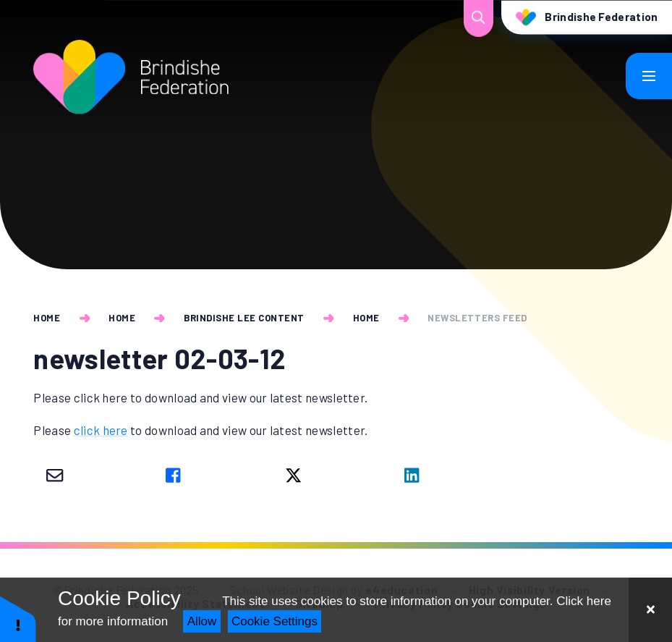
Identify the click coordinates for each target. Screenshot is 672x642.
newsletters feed (477, 318)
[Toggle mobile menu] (649, 76)
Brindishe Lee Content (244, 318)
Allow (202, 621)
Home (47, 318)
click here (101, 430)
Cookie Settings (275, 621)
